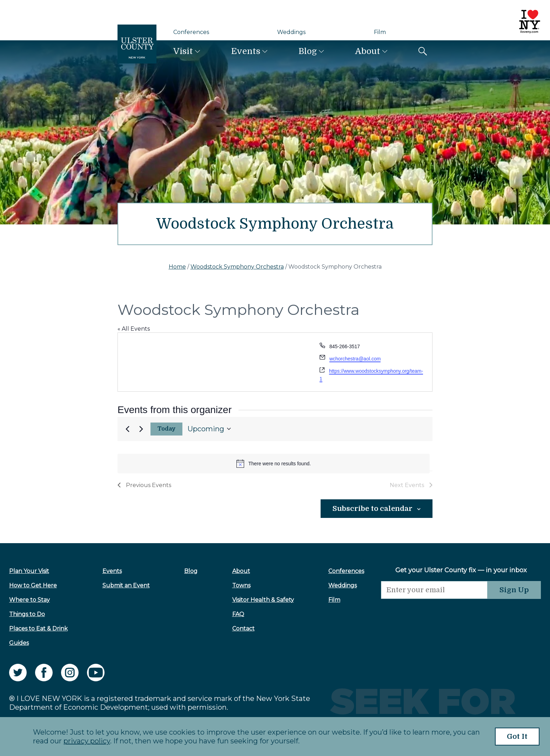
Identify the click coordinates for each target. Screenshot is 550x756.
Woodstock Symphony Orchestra (237, 267)
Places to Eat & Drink (38, 629)
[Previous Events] (127, 429)
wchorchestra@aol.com (355, 359)
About (368, 51)
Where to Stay (29, 600)
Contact (243, 629)
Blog (308, 51)
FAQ (238, 614)
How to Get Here (33, 585)
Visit (183, 51)
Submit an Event (126, 585)
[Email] (434, 590)
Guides (19, 643)
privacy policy (87, 741)
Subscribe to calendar (373, 509)
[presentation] (434, 613)
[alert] (274, 464)
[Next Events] (141, 429)
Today (167, 429)
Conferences (191, 32)
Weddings (291, 32)
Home (177, 267)
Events (246, 51)
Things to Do (27, 614)
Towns (241, 585)
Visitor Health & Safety (263, 600)
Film (380, 32)
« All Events (134, 329)
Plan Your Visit (29, 571)
